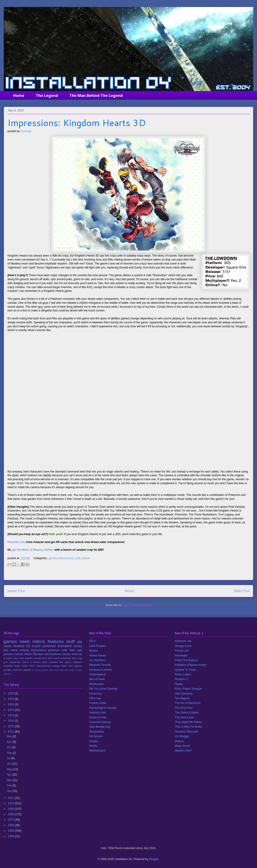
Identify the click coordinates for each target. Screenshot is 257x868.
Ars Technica (97, 660)
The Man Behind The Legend (96, 95)
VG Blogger (182, 736)
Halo (72, 650)
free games (75, 666)
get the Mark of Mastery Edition (33, 550)
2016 (11, 710)
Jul (9, 758)
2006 (11, 825)
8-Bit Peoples (98, 646)
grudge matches (13, 670)
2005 (11, 831)
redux (9, 658)
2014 (11, 721)
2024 (11, 704)
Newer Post (16, 591)
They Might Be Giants (188, 722)
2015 (11, 715)
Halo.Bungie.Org (100, 727)
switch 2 (8, 674)
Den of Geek (97, 679)
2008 (11, 814)
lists (6, 650)
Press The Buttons (186, 660)
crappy (56, 666)
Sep (10, 753)
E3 (28, 646)
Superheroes (43, 666)
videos (86, 558)
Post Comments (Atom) (137, 605)
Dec (10, 736)
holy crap (77, 658)
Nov (10, 742)
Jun (9, 764)
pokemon (54, 650)
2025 (11, 699)
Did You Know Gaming (103, 689)
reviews (19, 646)
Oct (9, 747)
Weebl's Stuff (183, 751)
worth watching (62, 658)
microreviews (53, 654)
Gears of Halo (98, 717)
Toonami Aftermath (186, 732)
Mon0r (93, 746)
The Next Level (184, 717)
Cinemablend (98, 674)
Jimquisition (97, 732)
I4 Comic (37, 670)
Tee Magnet (182, 698)
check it (27, 662)
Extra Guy (95, 694)
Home (19, 95)
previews (49, 646)
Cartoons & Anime (101, 670)
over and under (67, 670)
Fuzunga (26, 131)
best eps (54, 670)
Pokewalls (181, 656)
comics (37, 662)
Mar (10, 780)
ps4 (5, 662)
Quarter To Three (185, 670)
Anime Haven (98, 656)
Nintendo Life (183, 641)
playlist (27, 670)
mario (25, 666)
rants (75, 654)
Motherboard (97, 751)
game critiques (73, 662)
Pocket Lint (182, 651)
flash (64, 666)
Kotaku (94, 741)
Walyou (179, 741)
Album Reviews (34, 654)
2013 (11, 726)
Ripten (179, 684)
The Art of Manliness (187, 703)
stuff (78, 558)
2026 (11, 693)
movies (66, 654)
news (25, 641)
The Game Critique (187, 713)
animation (65, 646)
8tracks (94, 651)
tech (50, 658)
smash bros (41, 658)
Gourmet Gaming (100, 722)
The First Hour (184, 708)
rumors (19, 654)
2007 (11, 820)
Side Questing (184, 694)
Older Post (242, 591)
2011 (11, 798)
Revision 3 (181, 679)
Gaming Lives (98, 713)
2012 (11, 732)
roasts (79, 670)
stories (78, 646)
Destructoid (96, 684)
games (53, 558)
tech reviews (50, 662)
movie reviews (20, 650)
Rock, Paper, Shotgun (188, 689)
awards (29, 658)
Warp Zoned (182, 746)
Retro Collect (183, 674)
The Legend (47, 95)
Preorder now (16, 542)
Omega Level (183, 646)
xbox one (19, 658)
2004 (11, 836)
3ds (61, 662)
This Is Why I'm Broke (188, 727)
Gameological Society (103, 708)
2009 (11, 809)
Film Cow (95, 698)
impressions (66, 558)
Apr (9, 775)
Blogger (154, 859)
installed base (12, 666)
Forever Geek (98, 703)
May (10, 769)
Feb (10, 786)
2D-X (92, 641)
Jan (9, 791)
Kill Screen (96, 736)
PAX (32, 666)
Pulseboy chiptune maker (191, 665)
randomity (15, 662)
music (36, 646)
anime (45, 670)
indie (64, 650)
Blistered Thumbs (100, 665)
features (56, 641)
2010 (11, 803)
